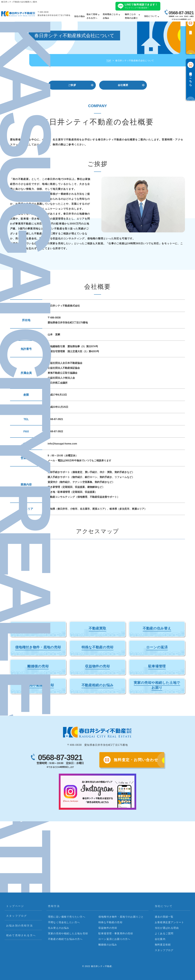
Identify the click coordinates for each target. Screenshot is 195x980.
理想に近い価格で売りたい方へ (67, 917)
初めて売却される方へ (21, 935)
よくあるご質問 (164, 933)
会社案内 (160, 939)
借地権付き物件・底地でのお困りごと (121, 917)
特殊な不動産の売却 (110, 922)
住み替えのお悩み (59, 928)
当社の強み (80, 16)
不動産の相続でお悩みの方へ (65, 939)
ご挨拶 (72, 85)
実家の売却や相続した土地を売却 (68, 933)
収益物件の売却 (108, 928)
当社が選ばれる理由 (167, 928)
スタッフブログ (17, 916)
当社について (151, 16)
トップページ (15, 906)
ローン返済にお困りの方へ (114, 939)
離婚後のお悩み (108, 945)
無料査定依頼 (163, 945)
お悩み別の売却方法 (20, 926)
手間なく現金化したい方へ (64, 922)
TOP (109, 61)
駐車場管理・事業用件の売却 (116, 933)
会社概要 (123, 85)
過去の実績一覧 (164, 917)
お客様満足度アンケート (169, 922)
